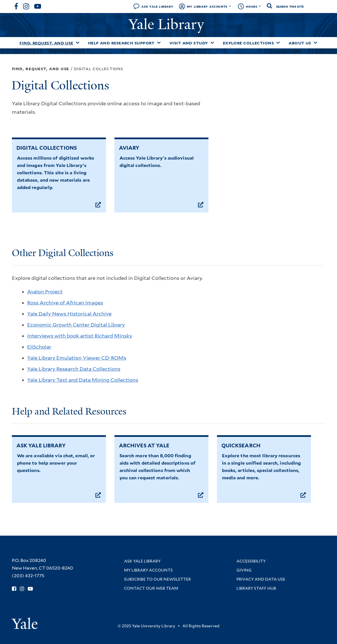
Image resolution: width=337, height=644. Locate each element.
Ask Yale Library (157, 6)
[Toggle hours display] (260, 6)
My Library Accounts (207, 6)
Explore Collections (249, 43)
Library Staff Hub (256, 588)
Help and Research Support (121, 43)
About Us (300, 43)
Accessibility (251, 561)
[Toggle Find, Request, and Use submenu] (78, 43)
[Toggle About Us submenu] (315, 43)
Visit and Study (189, 43)
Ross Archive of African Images (65, 303)
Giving (244, 570)
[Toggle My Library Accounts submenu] (230, 6)
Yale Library (168, 24)
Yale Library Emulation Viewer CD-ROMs (77, 358)
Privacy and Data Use (261, 579)
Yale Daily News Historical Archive (69, 314)
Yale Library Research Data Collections (74, 369)
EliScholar (39, 347)
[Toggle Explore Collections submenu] (278, 43)
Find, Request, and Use (46, 43)
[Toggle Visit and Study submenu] (212, 43)
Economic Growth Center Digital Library (76, 325)
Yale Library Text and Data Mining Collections (83, 380)
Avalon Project (45, 292)
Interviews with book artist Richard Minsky (80, 336)
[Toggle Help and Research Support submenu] (159, 43)
